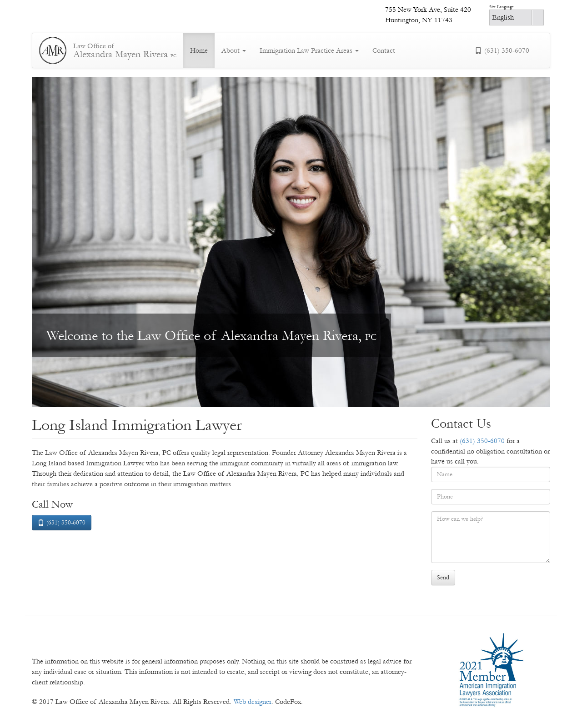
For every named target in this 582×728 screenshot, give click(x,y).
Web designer (253, 702)
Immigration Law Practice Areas (309, 50)
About (234, 50)
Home (199, 50)
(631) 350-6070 (502, 50)
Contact (384, 50)
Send (443, 578)
